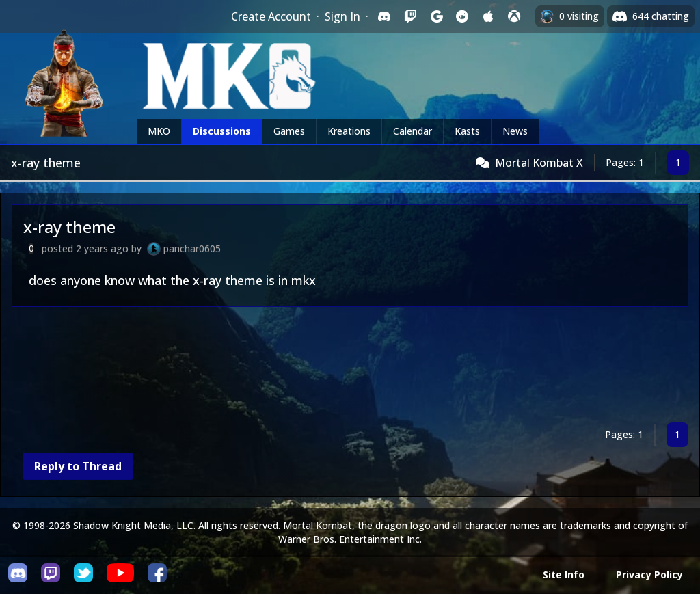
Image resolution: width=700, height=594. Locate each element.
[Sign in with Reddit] (462, 16)
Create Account (271, 16)
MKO (159, 131)
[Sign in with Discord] (384, 16)
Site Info (564, 575)
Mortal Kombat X (539, 163)
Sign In (342, 16)
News (515, 131)
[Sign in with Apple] (488, 16)
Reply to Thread (78, 466)
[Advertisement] (350, 367)
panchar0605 (192, 248)
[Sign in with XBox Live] (514, 16)
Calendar (413, 131)
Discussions (222, 131)
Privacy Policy (649, 575)
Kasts (467, 131)
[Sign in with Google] (436, 16)
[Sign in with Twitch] (410, 16)
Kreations (349, 131)
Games (289, 131)
